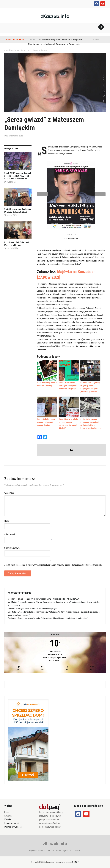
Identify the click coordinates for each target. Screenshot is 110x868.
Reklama (8, 815)
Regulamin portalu (12, 822)
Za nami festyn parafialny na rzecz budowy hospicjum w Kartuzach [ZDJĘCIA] (68, 423)
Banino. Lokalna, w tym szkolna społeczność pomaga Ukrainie (46, 421)
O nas (7, 811)
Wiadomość (9, 492)
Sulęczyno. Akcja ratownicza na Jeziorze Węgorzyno (36, 607)
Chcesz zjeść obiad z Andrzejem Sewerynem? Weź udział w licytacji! (68, 385)
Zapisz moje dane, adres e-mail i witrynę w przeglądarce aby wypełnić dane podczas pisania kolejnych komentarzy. (53, 564)
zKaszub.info (55, 842)
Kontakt (8, 818)
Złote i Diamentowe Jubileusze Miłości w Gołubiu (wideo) (18, 211)
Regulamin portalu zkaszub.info (42, 849)
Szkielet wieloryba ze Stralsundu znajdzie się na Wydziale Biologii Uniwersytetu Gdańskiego (91, 423)
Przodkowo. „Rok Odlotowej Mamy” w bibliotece (16, 244)
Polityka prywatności (13, 826)
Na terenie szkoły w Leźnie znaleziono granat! (61, 39)
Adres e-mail (10, 533)
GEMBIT (75, 861)
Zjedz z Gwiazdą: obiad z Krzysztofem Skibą (46, 384)
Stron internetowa (12, 547)
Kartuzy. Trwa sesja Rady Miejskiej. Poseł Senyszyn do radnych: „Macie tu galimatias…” (91, 387)
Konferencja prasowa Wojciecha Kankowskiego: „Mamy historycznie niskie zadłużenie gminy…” (52, 617)
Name (7, 520)
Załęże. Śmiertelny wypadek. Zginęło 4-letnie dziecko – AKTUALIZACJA (52, 598)
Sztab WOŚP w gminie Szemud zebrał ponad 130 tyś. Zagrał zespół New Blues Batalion (18, 176)
